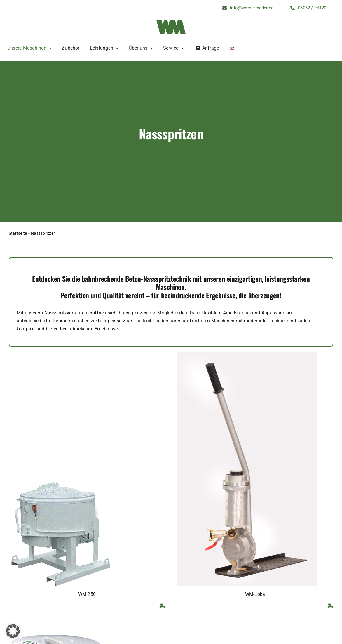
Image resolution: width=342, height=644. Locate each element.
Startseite (18, 233)
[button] (13, 631)
